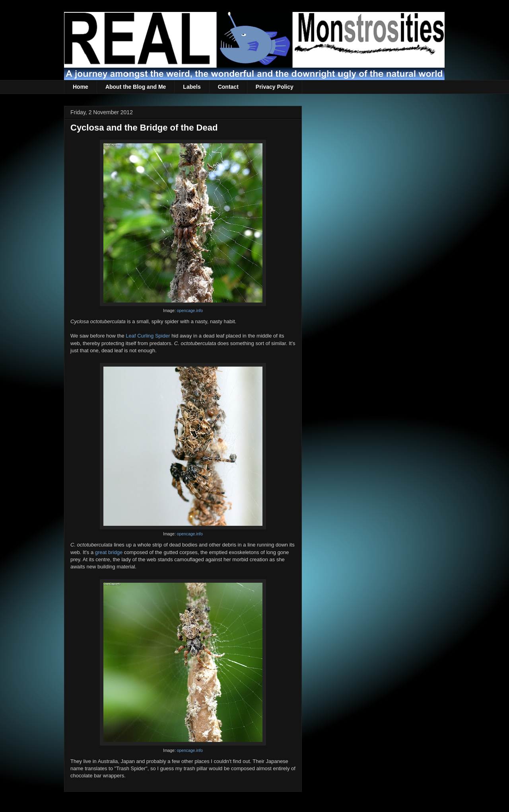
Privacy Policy (275, 87)
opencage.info (190, 311)
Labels (192, 87)
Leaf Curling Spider (148, 336)
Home (81, 87)
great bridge (109, 552)
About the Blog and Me (136, 87)
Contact (228, 87)
